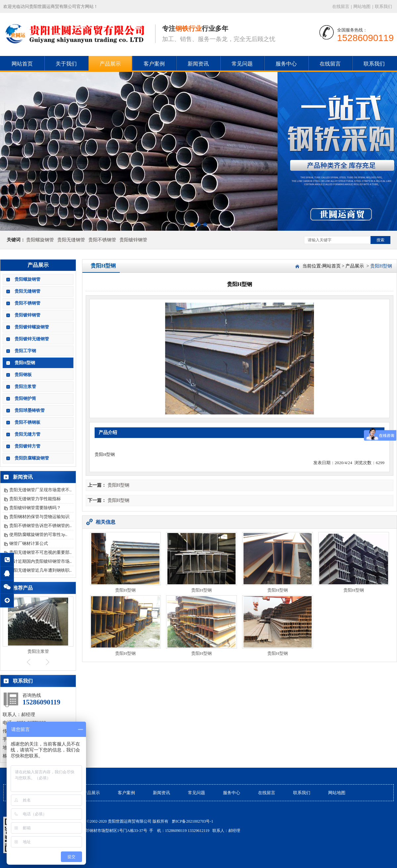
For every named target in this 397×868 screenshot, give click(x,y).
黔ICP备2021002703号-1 (193, 821)
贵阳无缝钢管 (71, 240)
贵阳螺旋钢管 (40, 240)
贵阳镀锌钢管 (133, 240)
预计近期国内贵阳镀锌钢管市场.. (41, 561)
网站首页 (22, 64)
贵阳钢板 (23, 375)
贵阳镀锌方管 (27, 446)
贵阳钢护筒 (25, 398)
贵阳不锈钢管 (102, 240)
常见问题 (242, 64)
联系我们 (383, 6)
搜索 (380, 240)
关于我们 (66, 64)
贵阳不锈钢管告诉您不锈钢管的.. (41, 526)
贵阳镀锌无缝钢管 (32, 339)
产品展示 (110, 64)
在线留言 (341, 6)
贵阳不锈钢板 (27, 422)
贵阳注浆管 (25, 386)
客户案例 (154, 64)
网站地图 (362, 6)
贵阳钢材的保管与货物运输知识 (39, 517)
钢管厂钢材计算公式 (29, 543)
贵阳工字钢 (25, 351)
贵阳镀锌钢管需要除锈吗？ (35, 508)
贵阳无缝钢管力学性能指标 (35, 499)
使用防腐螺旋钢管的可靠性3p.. (38, 534)
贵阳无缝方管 (27, 434)
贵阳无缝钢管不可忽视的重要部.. (41, 552)
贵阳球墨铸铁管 (30, 410)
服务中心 (286, 64)
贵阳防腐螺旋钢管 (32, 458)
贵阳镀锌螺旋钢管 (32, 327)
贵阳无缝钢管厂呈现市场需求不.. (41, 490)
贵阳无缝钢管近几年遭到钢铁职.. (41, 570)
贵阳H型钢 (25, 363)
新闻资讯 (198, 64)
